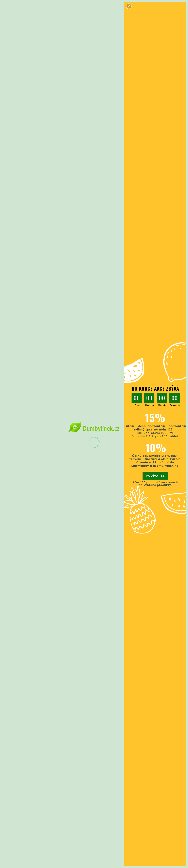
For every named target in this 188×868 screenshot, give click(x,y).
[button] (129, 6)
